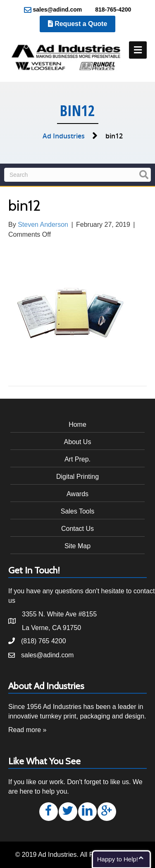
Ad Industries (64, 136)
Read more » (27, 730)
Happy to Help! (118, 859)
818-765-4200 (108, 10)
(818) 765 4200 (44, 641)
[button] (49, 812)
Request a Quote (78, 24)
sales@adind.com (53, 10)
